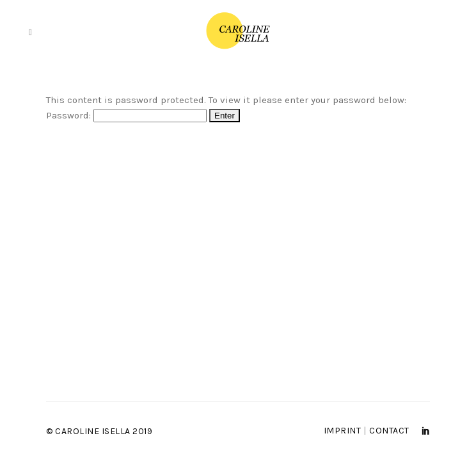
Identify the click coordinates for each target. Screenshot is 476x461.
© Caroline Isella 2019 (99, 431)
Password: (126, 115)
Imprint (343, 431)
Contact (389, 431)
